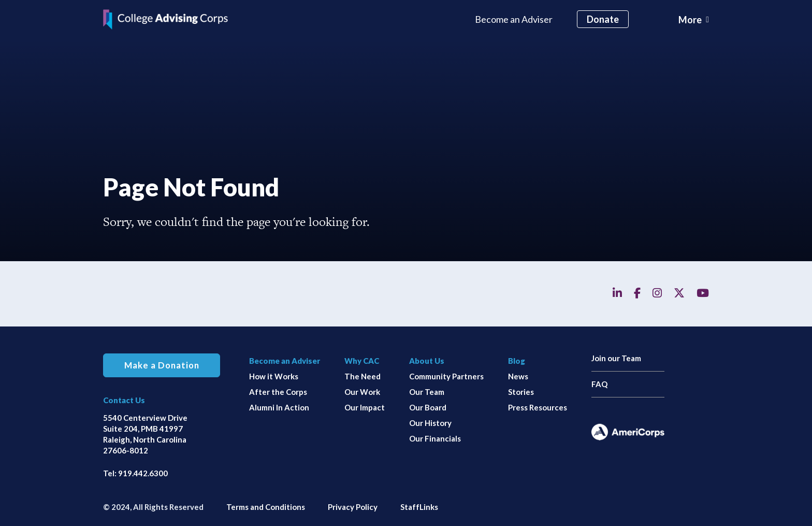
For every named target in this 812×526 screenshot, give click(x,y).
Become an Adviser (514, 19)
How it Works (274, 376)
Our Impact (365, 407)
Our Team (427, 392)
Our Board (428, 407)
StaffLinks (419, 507)
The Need (363, 376)
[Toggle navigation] (694, 20)
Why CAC (362, 361)
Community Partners (446, 376)
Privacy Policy (353, 507)
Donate (603, 19)
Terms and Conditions (266, 507)
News (518, 376)
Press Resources (538, 407)
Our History (430, 423)
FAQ (599, 384)
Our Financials (435, 438)
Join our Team (616, 358)
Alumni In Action (279, 407)
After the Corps (278, 392)
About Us (427, 361)
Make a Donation (162, 365)
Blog (517, 361)
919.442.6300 (143, 473)
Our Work (362, 392)
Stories (521, 392)
